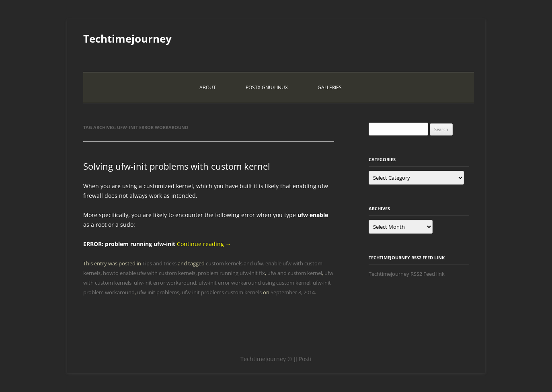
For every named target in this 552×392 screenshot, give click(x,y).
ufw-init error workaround (165, 283)
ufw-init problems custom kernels (222, 292)
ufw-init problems (158, 292)
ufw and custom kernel (295, 273)
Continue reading (204, 244)
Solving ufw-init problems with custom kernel (177, 166)
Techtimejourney (127, 39)
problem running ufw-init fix (231, 273)
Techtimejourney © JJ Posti (276, 359)
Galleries (330, 87)
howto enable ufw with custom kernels (149, 273)
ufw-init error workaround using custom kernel (254, 283)
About (208, 87)
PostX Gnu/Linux (267, 87)
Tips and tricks (159, 263)
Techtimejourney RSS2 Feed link (407, 274)
